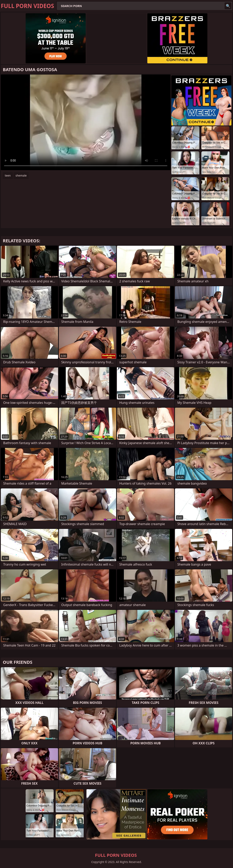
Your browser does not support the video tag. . (86, 122)
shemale (21, 175)
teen (8, 175)
